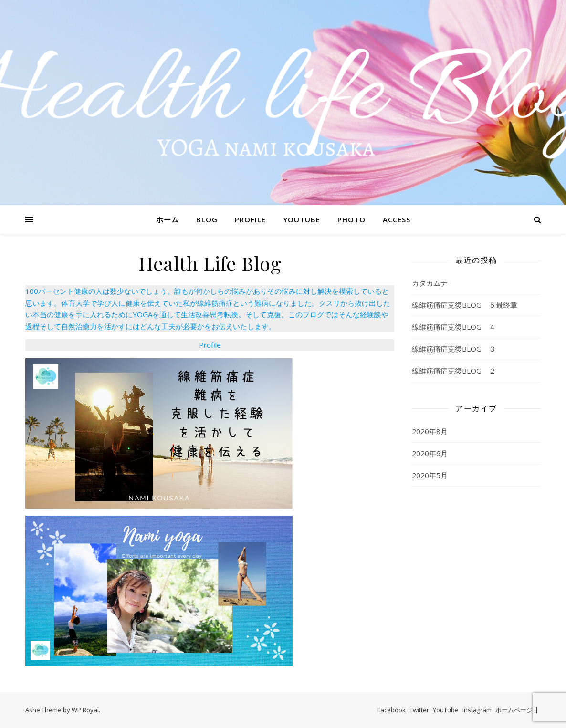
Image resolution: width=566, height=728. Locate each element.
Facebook (392, 710)
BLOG (207, 219)
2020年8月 (430, 431)
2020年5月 (430, 475)
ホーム (168, 219)
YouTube (446, 710)
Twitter (419, 710)
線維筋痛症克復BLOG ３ (454, 349)
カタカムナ (430, 283)
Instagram (477, 710)
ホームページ (514, 710)
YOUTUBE (302, 219)
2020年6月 (430, 453)
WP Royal (85, 710)
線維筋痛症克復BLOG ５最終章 (465, 305)
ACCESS (397, 219)
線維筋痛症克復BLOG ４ (454, 327)
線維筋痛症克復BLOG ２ (454, 371)
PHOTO (351, 219)
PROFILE (250, 219)
